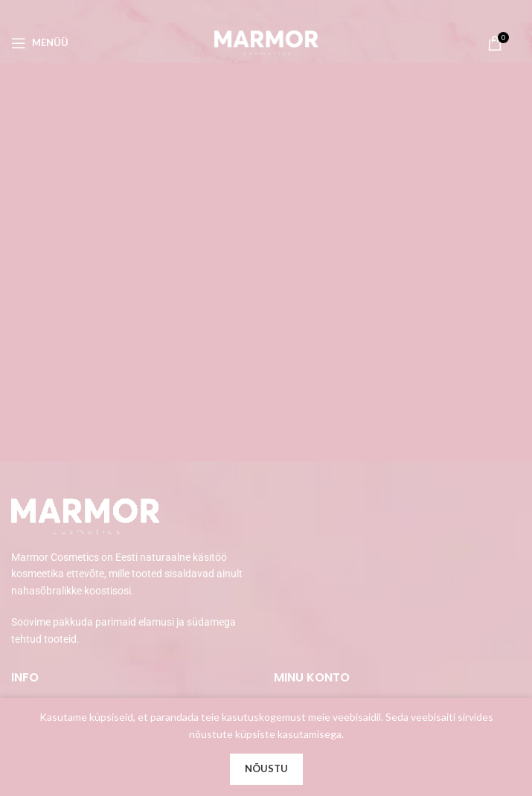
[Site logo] (266, 41)
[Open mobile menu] (40, 43)
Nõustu (266, 768)
